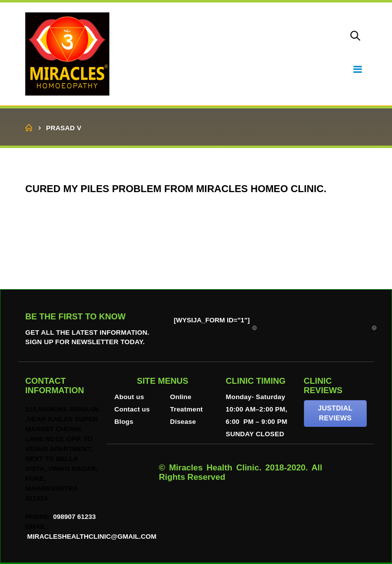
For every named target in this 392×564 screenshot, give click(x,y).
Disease (183, 422)
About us (129, 397)
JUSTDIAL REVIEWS (335, 413)
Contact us (132, 409)
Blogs (124, 422)
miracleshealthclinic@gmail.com (91, 537)
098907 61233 (74, 517)
